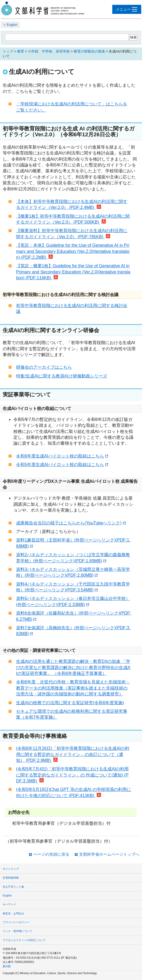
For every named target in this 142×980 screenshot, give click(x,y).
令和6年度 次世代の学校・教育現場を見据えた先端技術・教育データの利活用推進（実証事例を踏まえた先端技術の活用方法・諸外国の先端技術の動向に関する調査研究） (73, 688)
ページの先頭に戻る (51, 854)
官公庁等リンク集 (13, 887)
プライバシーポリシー (16, 922)
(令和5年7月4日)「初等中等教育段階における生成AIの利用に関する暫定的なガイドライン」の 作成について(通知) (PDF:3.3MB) (72, 775)
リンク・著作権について (17, 931)
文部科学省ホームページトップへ (109, 854)
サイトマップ (11, 869)
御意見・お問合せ (13, 913)
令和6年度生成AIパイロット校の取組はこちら (62, 456)
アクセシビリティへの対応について (24, 940)
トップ (8, 51)
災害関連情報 (11, 878)
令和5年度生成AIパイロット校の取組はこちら (62, 465)
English (12, 25)
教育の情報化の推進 (89, 51)
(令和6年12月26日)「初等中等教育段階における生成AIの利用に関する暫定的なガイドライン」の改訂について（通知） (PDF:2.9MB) (73, 754)
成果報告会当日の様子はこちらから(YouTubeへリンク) (71, 523)
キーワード (9, 904)
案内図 (7, 966)
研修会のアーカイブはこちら (44, 367)
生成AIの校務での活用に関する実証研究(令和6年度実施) (70, 703)
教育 (21, 51)
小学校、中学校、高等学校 (49, 51)
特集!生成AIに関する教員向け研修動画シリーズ (62, 376)
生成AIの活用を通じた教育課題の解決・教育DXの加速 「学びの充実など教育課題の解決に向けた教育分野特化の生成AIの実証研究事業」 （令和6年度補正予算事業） (73, 667)
